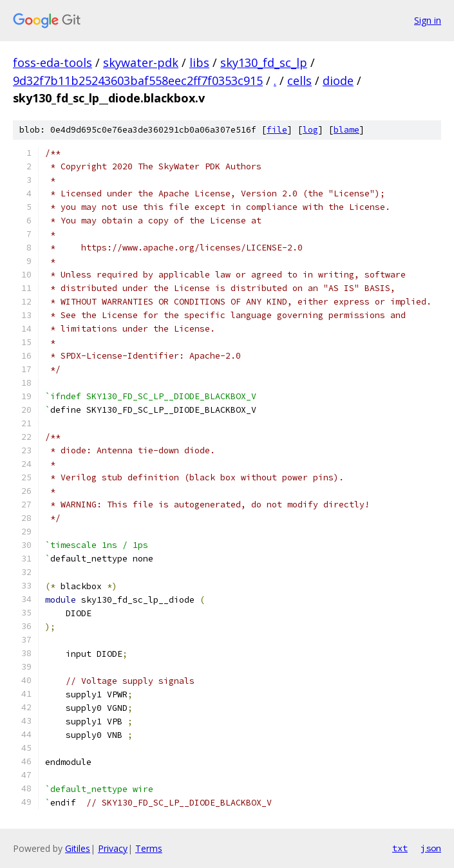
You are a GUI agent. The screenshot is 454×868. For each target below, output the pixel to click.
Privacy (113, 848)
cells (299, 80)
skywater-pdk (141, 62)
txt (400, 848)
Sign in (428, 20)
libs (199, 62)
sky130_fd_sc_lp (264, 62)
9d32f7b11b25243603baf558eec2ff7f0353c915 (138, 80)
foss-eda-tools (52, 62)
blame (346, 130)
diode (338, 80)
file (277, 130)
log (310, 130)
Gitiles (78, 848)
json (431, 848)
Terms (149, 848)
